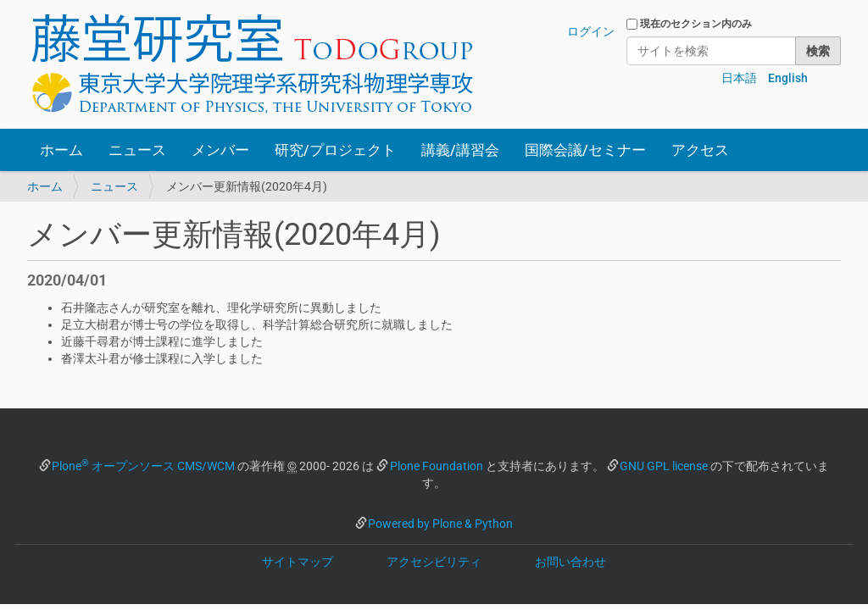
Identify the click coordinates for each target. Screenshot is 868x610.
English (788, 78)
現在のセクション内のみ (696, 24)
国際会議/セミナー (585, 150)
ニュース (137, 150)
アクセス (700, 150)
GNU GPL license (664, 466)
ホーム (61, 150)
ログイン (591, 31)
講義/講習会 (460, 150)
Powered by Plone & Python (440, 524)
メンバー (220, 150)
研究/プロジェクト (335, 150)
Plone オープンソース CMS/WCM (143, 466)
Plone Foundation (437, 466)
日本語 (739, 78)
